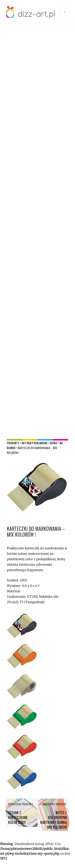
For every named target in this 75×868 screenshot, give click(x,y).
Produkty (13, 443)
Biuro (54, 443)
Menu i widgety (65, 16)
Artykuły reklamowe (35, 443)
